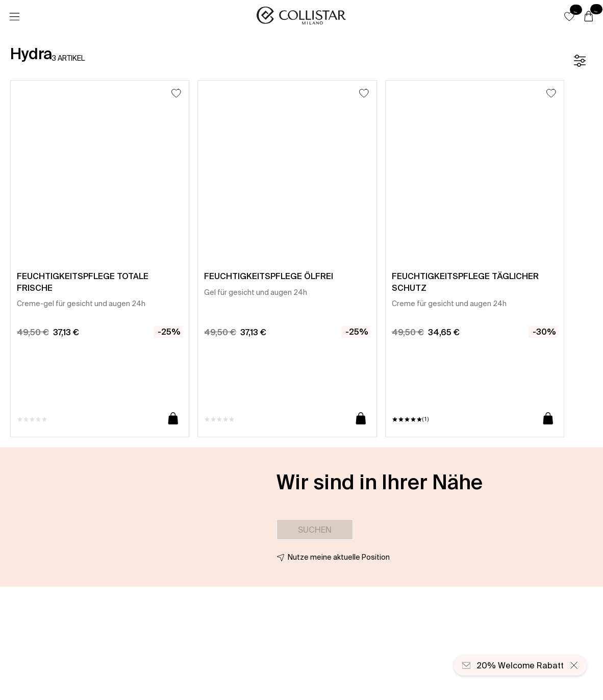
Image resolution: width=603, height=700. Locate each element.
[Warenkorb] (589, 17)
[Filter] (580, 61)
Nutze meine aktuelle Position (339, 557)
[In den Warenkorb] (173, 419)
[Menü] (14, 17)
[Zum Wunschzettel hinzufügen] (176, 93)
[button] (569, 16)
